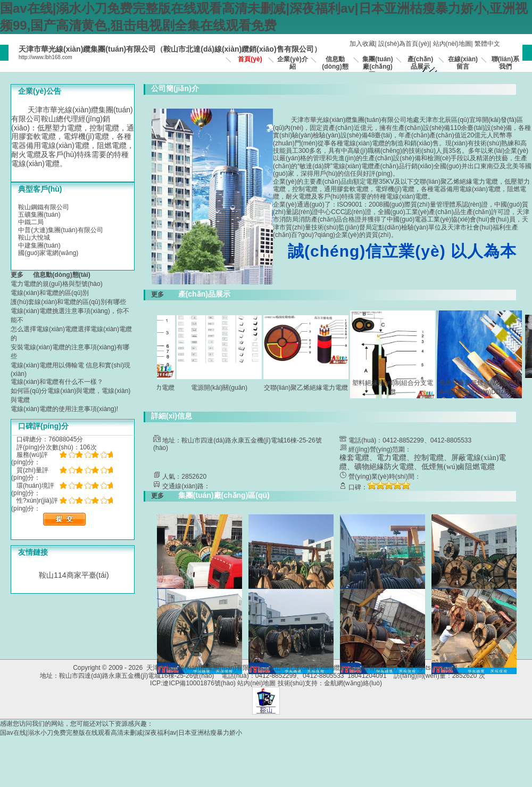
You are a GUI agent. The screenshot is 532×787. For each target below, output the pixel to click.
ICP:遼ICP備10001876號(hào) (193, 683)
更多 (20, 275)
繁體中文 (487, 44)
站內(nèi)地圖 (452, 44)
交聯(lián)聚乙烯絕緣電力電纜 (310, 388)
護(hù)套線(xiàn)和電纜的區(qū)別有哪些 (68, 302)
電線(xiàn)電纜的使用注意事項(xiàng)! (64, 409)
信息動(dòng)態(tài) (335, 67)
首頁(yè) (250, 59)
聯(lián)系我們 (506, 63)
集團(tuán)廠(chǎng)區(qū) (377, 67)
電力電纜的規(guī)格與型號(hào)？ (57, 284)
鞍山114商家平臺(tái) (74, 575)
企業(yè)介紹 (292, 63)
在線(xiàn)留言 (463, 63)
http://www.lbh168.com (45, 57)
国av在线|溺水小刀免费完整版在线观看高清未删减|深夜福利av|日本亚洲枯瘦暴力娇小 (121, 733)
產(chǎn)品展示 (420, 63)
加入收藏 (362, 44)
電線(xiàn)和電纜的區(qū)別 (50, 293)
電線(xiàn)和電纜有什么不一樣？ (57, 382)
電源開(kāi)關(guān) (223, 388)
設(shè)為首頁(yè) (404, 44)
